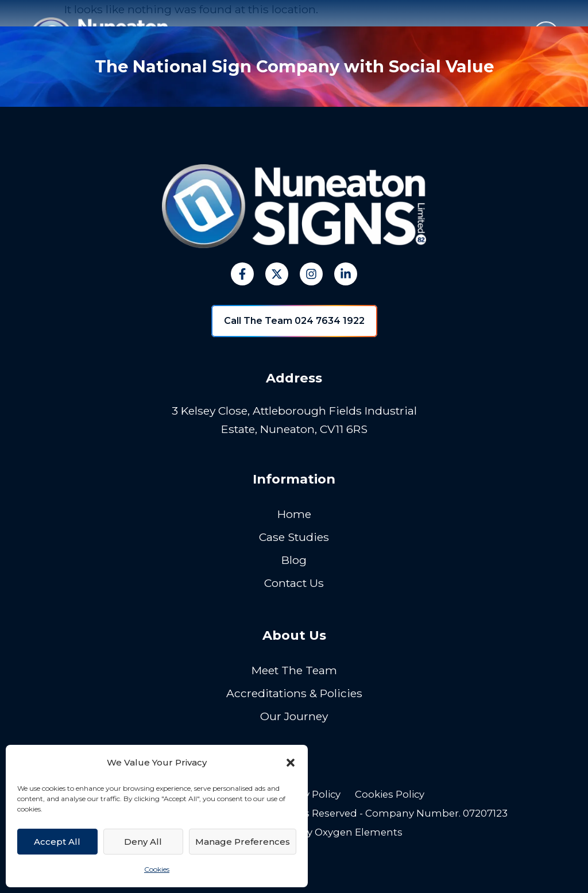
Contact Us (294, 583)
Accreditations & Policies (294, 693)
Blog (294, 560)
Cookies (157, 869)
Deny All (143, 842)
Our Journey (294, 716)
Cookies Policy (390, 794)
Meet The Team (294, 670)
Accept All (57, 842)
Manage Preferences (243, 842)
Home (294, 514)
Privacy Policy (308, 794)
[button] (291, 763)
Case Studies (294, 537)
